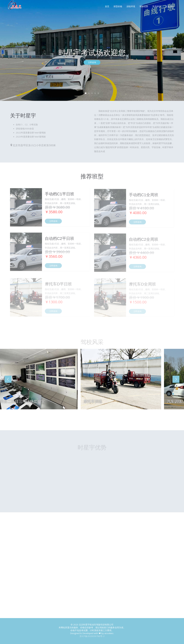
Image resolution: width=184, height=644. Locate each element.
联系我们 (170, 6)
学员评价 (157, 6)
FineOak (16, 6)
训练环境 (131, 6)
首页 (107, 6)
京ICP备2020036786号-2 (92, 636)
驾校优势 (144, 6)
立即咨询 (92, 63)
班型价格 (118, 6)
